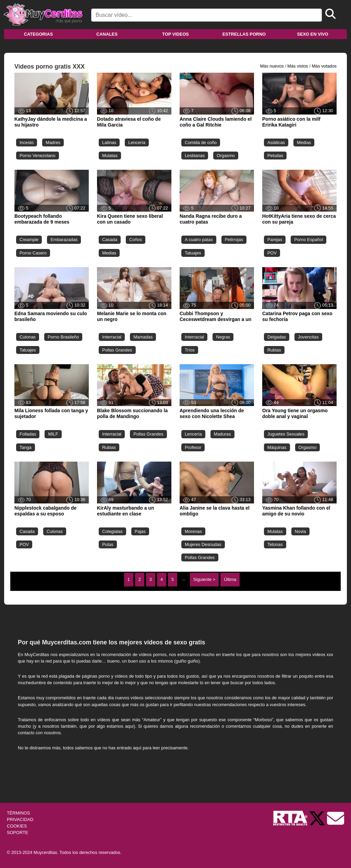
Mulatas (110, 156)
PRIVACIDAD (20, 819)
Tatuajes (193, 253)
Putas (108, 544)
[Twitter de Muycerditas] (318, 818)
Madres (53, 142)
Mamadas (143, 337)
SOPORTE (17, 833)
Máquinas (277, 447)
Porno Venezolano (38, 156)
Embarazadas (64, 240)
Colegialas (112, 531)
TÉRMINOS (19, 813)
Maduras (222, 434)
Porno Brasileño (63, 337)
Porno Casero (33, 253)
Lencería (137, 142)
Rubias (274, 350)
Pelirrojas (234, 240)
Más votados (324, 66)
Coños (136, 240)
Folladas (28, 434)
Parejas (275, 240)
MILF (53, 434)
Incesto (27, 142)
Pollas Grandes (117, 350)
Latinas (109, 142)
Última (230, 579)
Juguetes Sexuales (286, 434)
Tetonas (275, 544)
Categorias (38, 34)
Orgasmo (226, 156)
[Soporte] (336, 818)
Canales (107, 34)
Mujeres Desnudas (203, 544)
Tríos (190, 350)
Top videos (175, 34)
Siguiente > (204, 579)
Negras (223, 337)
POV (272, 253)
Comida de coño (201, 142)
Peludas (275, 156)
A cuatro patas (199, 240)
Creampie (29, 240)
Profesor (193, 447)
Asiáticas (276, 142)
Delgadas (277, 337)
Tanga (26, 447)
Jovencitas (308, 337)
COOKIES (17, 826)
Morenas (193, 531)
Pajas (140, 531)
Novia (300, 531)
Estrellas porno (244, 34)
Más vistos (298, 66)
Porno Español (308, 240)
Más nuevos (272, 66)
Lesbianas (195, 156)
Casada (110, 240)
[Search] (207, 15)
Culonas (28, 337)
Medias (304, 142)
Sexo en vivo (312, 34)
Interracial (112, 337)
